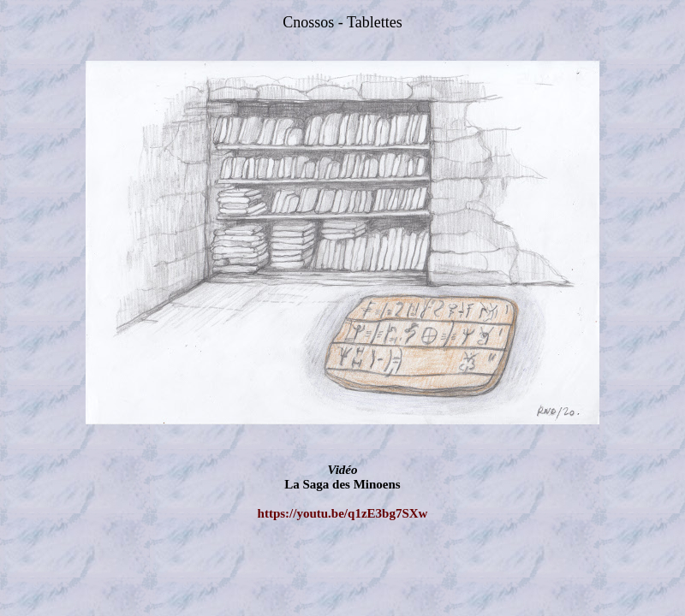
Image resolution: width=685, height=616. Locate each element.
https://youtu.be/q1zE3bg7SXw (343, 513)
